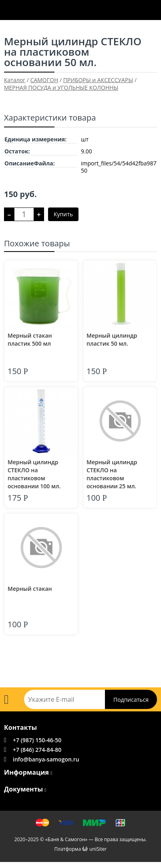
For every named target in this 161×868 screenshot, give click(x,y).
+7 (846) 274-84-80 (37, 750)
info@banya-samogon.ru (46, 759)
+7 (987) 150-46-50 (37, 740)
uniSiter (98, 849)
